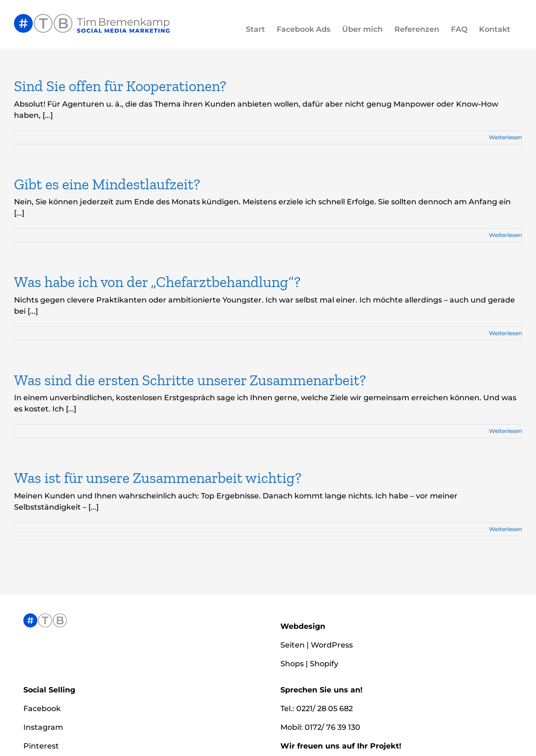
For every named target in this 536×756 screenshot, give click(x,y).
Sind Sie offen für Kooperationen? (120, 86)
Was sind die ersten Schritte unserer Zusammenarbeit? (190, 380)
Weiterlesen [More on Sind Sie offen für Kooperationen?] (505, 137)
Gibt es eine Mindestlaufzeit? (107, 184)
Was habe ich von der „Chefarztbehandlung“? (157, 282)
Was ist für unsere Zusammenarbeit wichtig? (158, 478)
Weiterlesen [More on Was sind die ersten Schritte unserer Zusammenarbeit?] (505, 431)
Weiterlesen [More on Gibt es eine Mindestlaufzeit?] (505, 235)
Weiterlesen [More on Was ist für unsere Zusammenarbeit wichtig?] (505, 529)
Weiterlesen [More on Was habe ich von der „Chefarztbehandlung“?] (505, 333)
